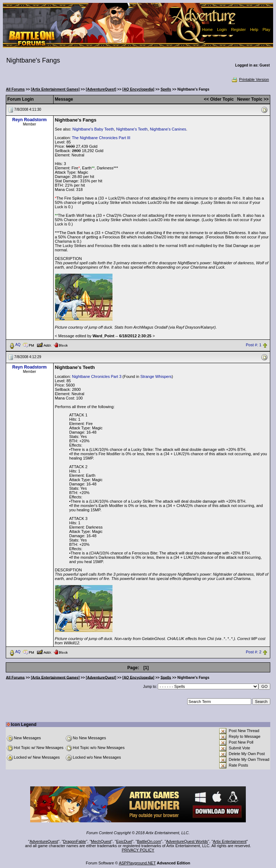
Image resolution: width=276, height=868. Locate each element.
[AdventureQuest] (101, 89)
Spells (166, 89)
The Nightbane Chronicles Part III (101, 138)
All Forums (15, 89)
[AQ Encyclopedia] (139, 89)
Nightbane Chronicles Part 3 (97, 376)
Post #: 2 (254, 652)
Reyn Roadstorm (29, 120)
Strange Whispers (156, 376)
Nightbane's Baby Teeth (93, 129)
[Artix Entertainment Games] (55, 89)
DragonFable (75, 841)
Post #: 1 (254, 345)
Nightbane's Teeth (132, 129)
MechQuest (101, 841)
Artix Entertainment (230, 841)
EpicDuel (124, 841)
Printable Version (250, 79)
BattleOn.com (149, 841)
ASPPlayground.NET (137, 863)
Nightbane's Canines (168, 129)
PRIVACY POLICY (138, 850)
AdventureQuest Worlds (187, 841)
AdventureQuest (44, 841)
